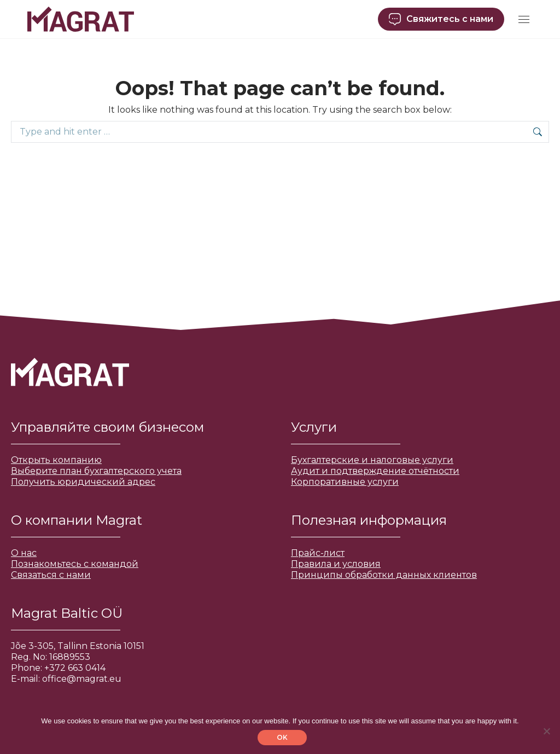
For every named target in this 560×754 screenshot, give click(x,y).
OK (283, 738)
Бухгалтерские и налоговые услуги (372, 460)
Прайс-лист (318, 553)
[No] (546, 731)
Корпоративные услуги (345, 482)
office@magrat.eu (82, 679)
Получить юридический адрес (83, 482)
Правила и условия (336, 564)
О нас (24, 553)
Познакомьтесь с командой (75, 564)
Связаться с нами (51, 575)
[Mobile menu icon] (524, 19)
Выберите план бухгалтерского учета (96, 471)
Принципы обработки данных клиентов (384, 575)
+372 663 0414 (75, 668)
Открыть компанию (56, 460)
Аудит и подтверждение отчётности (375, 471)
